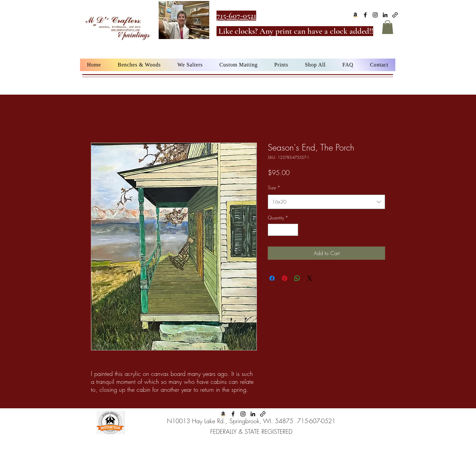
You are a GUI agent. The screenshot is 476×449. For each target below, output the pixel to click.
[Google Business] (395, 15)
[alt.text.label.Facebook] (365, 15)
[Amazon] (355, 15)
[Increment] (293, 230)
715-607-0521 (316, 421)
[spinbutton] (283, 230)
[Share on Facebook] (272, 278)
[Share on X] (310, 278)
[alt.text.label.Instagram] (375, 15)
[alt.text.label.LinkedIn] (385, 15)
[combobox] (326, 202)
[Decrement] (273, 230)
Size (274, 187)
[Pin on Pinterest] (285, 278)
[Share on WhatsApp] (297, 278)
